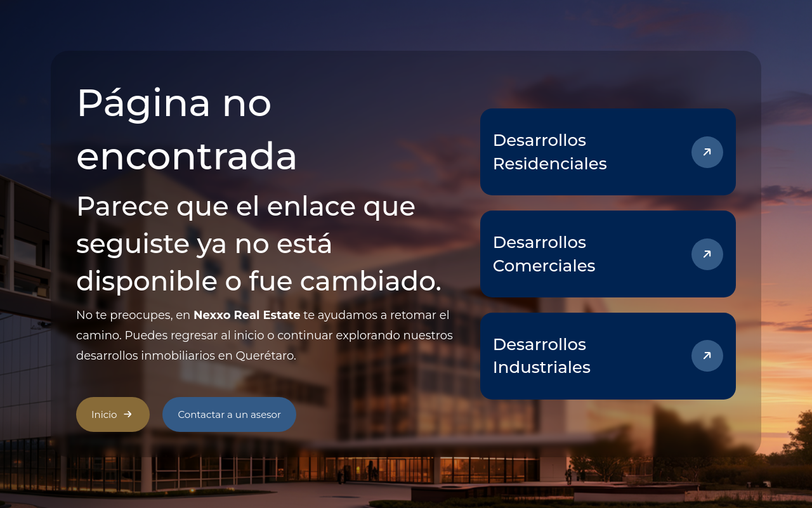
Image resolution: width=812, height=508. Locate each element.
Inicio (113, 414)
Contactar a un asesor (229, 414)
